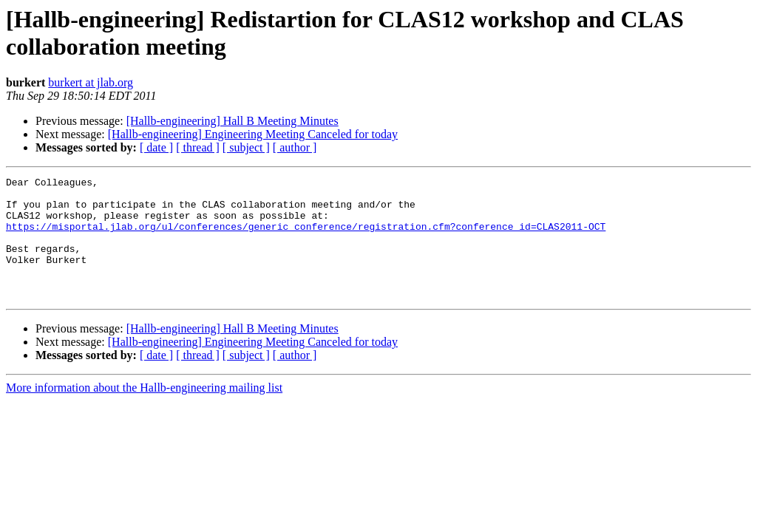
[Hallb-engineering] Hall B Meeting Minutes (232, 121)
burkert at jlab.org (91, 82)
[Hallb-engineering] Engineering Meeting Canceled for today (253, 134)
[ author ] (295, 147)
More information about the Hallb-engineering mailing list (144, 412)
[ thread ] (198, 147)
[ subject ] (246, 147)
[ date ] (156, 147)
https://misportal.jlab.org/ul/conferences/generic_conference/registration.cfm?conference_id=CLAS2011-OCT (306, 237)
